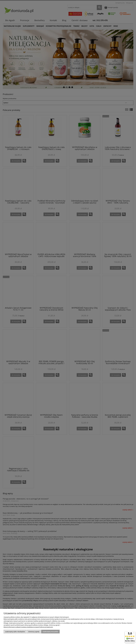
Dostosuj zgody (34, 632)
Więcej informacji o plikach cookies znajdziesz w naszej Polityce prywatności (28, 627)
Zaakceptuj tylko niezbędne (15, 632)
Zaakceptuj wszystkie (50, 632)
